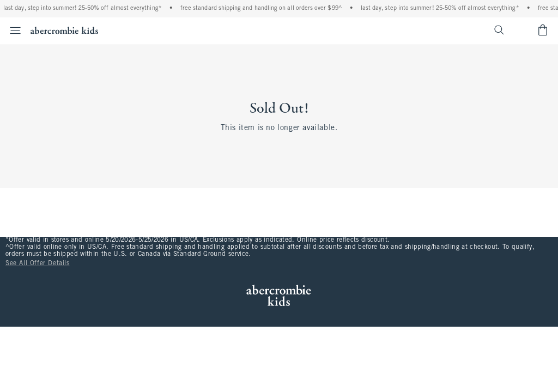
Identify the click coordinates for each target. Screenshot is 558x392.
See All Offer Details (38, 264)
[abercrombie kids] (64, 30)
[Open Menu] (12, 30)
